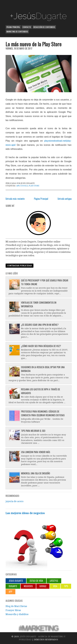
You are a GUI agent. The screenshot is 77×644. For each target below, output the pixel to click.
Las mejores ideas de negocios (25, 513)
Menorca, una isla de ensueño (36, 473)
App (18, 186)
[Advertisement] (39, 6)
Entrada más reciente (15, 199)
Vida (55, 586)
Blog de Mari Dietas (16, 606)
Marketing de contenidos (17, 31)
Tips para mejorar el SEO (33, 431)
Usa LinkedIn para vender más (36, 452)
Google (24, 186)
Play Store (34, 186)
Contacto (27, 27)
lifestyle (54, 581)
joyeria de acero (14, 501)
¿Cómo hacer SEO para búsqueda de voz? (41, 346)
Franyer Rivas (13, 610)
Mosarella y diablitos (17, 614)
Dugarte (13, 586)
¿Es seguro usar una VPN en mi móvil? (40, 325)
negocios (28, 586)
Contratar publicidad (20, 266)
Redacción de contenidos (44, 27)
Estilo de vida (36, 581)
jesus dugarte (16, 581)
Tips (66, 586)
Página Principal (13, 27)
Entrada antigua (65, 199)
